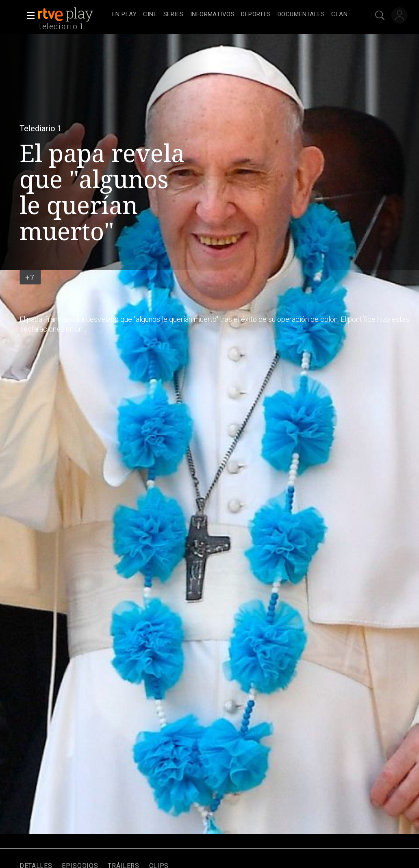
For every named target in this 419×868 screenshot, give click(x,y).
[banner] (73, 15)
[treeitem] (124, 15)
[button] (28, 15)
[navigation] (230, 15)
